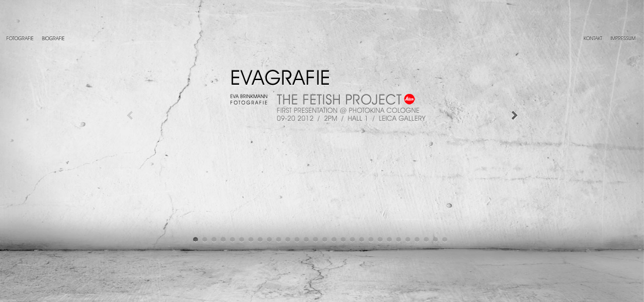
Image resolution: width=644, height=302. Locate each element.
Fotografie (20, 39)
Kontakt (593, 39)
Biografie (53, 39)
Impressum (623, 39)
